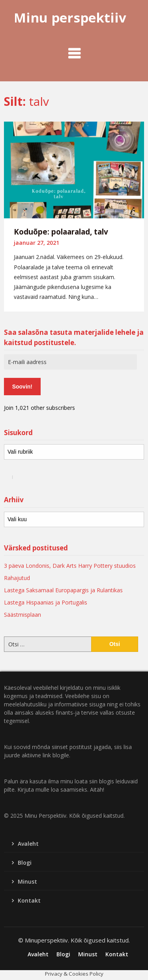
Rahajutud (17, 578)
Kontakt (29, 900)
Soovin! (22, 387)
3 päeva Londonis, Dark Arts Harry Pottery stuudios (70, 566)
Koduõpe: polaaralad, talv (61, 232)
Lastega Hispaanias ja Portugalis (46, 602)
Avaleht (28, 844)
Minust (27, 881)
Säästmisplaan (22, 615)
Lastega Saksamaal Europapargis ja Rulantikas (63, 590)
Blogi (25, 863)
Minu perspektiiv (70, 18)
